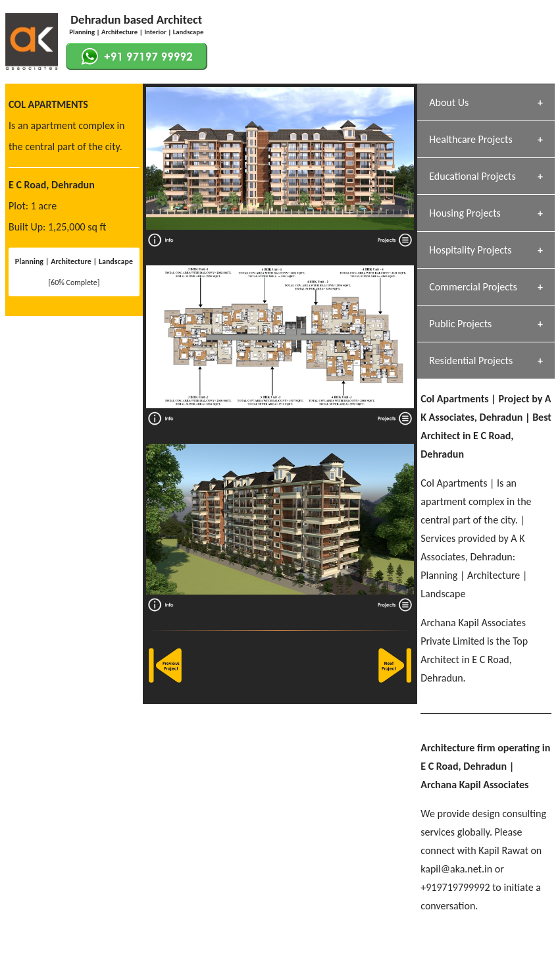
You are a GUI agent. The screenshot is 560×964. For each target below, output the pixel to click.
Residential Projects (471, 361)
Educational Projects (472, 176)
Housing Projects (465, 213)
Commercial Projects (473, 287)
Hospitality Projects (470, 250)
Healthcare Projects (471, 139)
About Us (449, 102)
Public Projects (460, 324)
